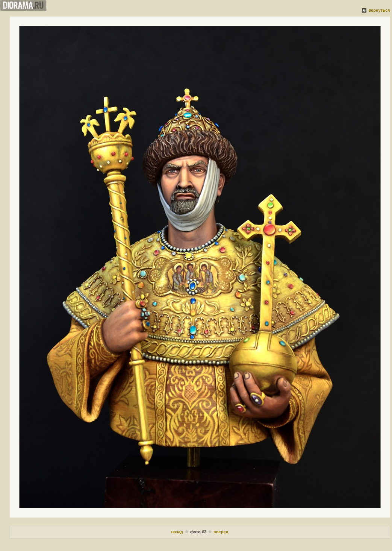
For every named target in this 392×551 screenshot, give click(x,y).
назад (177, 532)
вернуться (379, 10)
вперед (221, 532)
